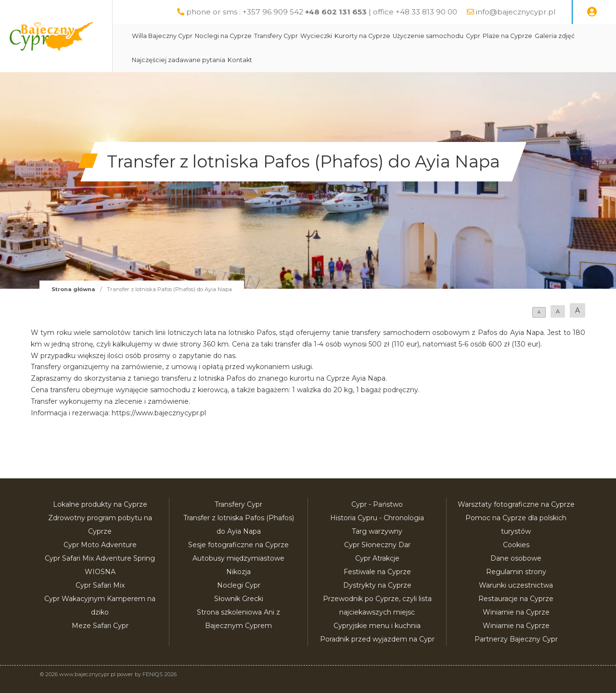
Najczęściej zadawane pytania (201, 60)
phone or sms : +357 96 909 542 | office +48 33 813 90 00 (322, 12)
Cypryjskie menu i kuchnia (377, 626)
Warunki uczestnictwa (516, 585)
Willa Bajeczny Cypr (185, 36)
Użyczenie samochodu (451, 36)
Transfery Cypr (299, 36)
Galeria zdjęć (577, 36)
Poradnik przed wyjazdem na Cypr (377, 639)
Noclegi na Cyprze (246, 36)
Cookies (516, 545)
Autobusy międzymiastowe (238, 558)
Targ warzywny (377, 531)
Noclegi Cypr (239, 585)
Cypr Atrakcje (377, 558)
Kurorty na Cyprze (385, 36)
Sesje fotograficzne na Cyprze (238, 545)
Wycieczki (339, 36)
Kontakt (263, 60)
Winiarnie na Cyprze (516, 612)
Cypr (496, 36)
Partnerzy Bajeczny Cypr (516, 639)
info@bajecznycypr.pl (516, 12)
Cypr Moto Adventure (100, 545)
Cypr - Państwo (377, 504)
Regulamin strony (516, 572)
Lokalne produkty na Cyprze (100, 504)
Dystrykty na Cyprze (377, 585)
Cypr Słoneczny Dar (377, 545)
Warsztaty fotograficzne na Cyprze (516, 504)
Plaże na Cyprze (530, 36)
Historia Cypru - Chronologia (377, 518)
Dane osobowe (516, 558)
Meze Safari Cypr (100, 626)
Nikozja (238, 572)
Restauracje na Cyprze (516, 599)
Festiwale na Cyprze (377, 572)
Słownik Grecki (239, 599)
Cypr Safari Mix (100, 585)
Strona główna (73, 289)
